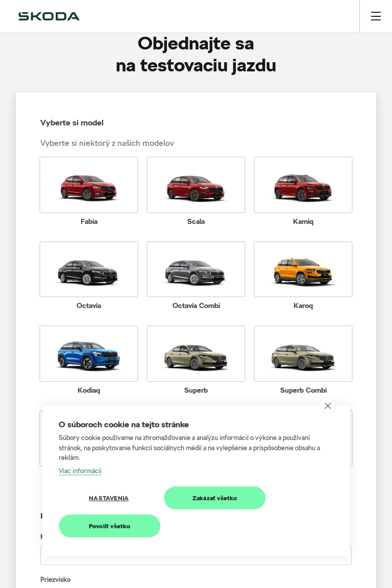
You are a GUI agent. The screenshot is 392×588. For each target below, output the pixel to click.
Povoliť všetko (110, 498)
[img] (49, 16)
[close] (327, 378)
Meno (49, 537)
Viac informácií (80, 443)
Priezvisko (56, 580)
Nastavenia (109, 470)
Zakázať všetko (215, 470)
